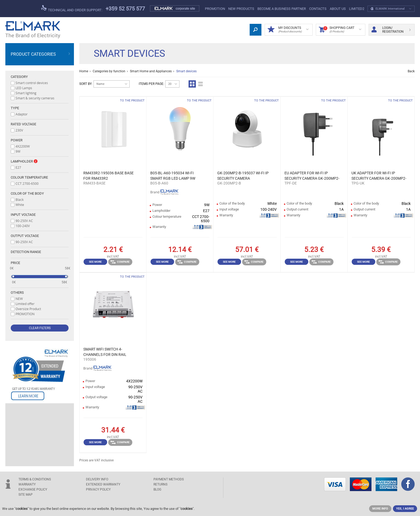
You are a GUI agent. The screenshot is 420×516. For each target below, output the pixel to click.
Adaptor (22, 114)
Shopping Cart (340, 30)
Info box (36, 161)
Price (15, 263)
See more (95, 262)
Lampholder (27, 161)
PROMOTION (215, 9)
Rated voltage (23, 124)
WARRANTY (27, 484)
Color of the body (27, 193)
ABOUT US (338, 9)
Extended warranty (103, 484)
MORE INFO (380, 509)
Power (17, 140)
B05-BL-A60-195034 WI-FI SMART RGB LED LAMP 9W (173, 176)
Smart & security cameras (35, 98)
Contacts (318, 9)
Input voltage (23, 215)
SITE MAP (26, 495)
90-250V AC (24, 221)
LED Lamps (24, 88)
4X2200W (23, 146)
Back (411, 71)
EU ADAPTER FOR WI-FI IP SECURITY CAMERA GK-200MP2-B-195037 (312, 176)
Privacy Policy (98, 489)
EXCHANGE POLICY (33, 489)
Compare (120, 262)
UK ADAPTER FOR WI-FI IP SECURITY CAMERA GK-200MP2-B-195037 (379, 176)
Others (17, 293)
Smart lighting (26, 93)
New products (241, 9)
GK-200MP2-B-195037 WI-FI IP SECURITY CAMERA (243, 176)
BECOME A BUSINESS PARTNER (282, 9)
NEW (19, 299)
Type (15, 108)
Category (19, 77)
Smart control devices (32, 83)
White (20, 205)
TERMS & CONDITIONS (35, 479)
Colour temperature (29, 177)
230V (19, 130)
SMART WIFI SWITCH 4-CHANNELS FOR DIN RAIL (105, 352)
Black (20, 199)
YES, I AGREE (405, 509)
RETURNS (160, 484)
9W (18, 151)
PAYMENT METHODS (169, 479)
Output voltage (25, 236)
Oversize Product (28, 309)
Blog (157, 489)
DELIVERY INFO (97, 479)
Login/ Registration (391, 30)
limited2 (357, 9)
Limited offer (25, 304)
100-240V (23, 226)
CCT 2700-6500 (27, 183)
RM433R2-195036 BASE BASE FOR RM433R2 (108, 176)
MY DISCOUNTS (288, 30)
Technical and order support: (72, 9)
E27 (18, 167)
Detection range (26, 252)
